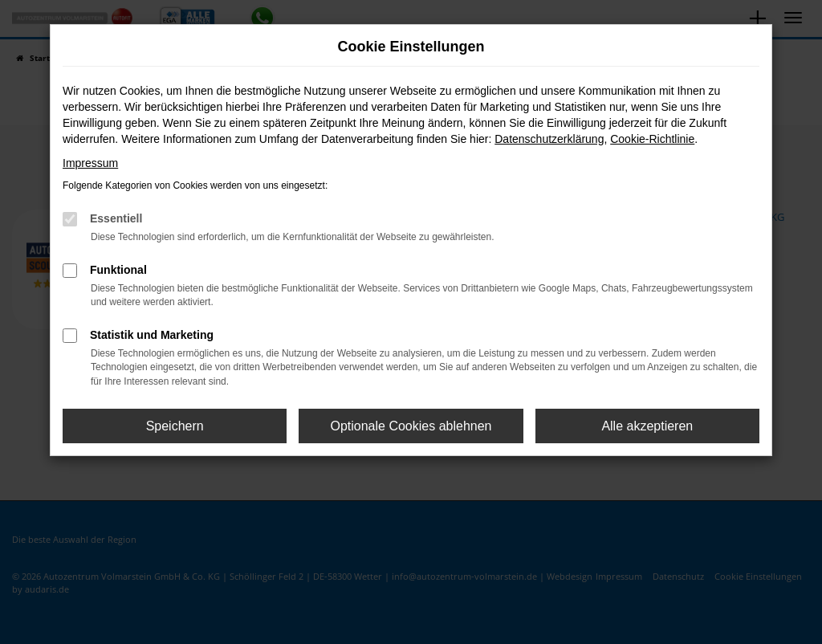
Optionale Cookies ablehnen (411, 426)
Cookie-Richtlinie (652, 139)
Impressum (90, 163)
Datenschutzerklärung (549, 139)
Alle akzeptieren (647, 426)
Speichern (175, 426)
